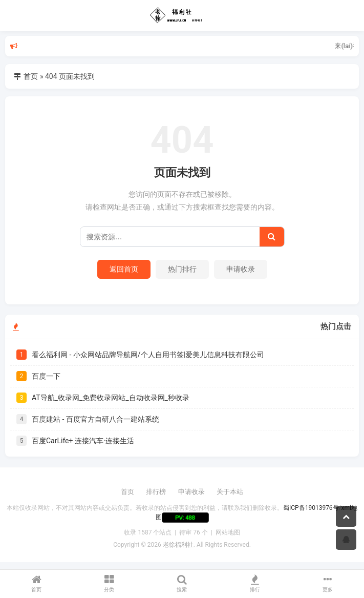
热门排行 (182, 269)
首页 (31, 76)
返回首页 (124, 269)
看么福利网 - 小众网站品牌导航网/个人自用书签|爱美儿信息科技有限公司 (148, 355)
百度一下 (46, 376)
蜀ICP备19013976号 (311, 508)
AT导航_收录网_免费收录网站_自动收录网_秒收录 (111, 398)
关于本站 (230, 492)
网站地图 (228, 532)
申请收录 (241, 269)
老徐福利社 (178, 545)
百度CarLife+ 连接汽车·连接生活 (83, 441)
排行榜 (156, 492)
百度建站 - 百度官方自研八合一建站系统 (95, 419)
